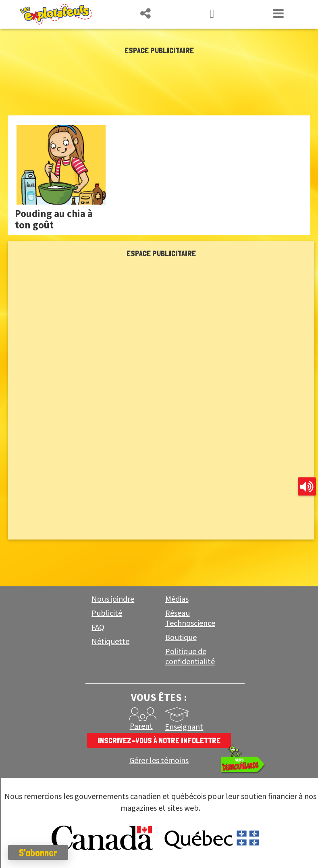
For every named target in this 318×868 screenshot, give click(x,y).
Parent (141, 726)
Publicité (107, 613)
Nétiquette (110, 642)
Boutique (181, 638)
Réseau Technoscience (190, 618)
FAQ (98, 627)
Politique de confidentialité (190, 657)
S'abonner (38, 853)
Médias (177, 599)
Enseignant (184, 727)
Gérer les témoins (159, 761)
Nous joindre (113, 599)
